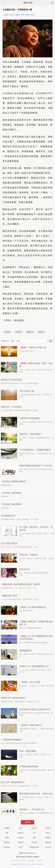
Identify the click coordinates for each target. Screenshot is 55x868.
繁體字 (18, 15)
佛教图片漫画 (34, 847)
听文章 (32, 15)
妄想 (21, 828)
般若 (34, 838)
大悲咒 (21, 847)
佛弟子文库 (28, 3)
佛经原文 (30, 857)
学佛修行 (48, 838)
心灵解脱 (7, 828)
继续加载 (28, 822)
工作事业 (34, 842)
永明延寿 (21, 842)
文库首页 (7, 332)
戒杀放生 (34, 828)
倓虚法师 (21, 833)
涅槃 (7, 833)
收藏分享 (41, 332)
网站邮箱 (36, 857)
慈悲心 (48, 833)
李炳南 (7, 838)
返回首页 (19, 857)
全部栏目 (19, 332)
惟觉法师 (48, 842)
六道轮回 (21, 838)
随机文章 (30, 332)
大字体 (23, 15)
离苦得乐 (7, 842)
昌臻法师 (7, 847)
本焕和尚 (48, 828)
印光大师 (48, 847)
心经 (34, 833)
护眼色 (27, 15)
